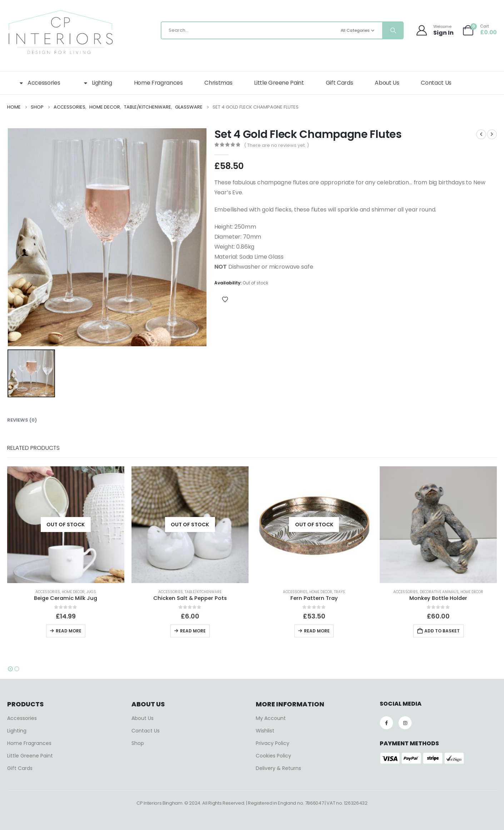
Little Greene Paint (279, 83)
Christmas (218, 83)
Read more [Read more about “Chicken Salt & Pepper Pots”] (193, 631)
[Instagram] (405, 723)
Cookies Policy (273, 756)
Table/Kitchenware (203, 592)
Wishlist (265, 731)
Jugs (91, 592)
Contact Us (436, 83)
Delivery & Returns (278, 768)
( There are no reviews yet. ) (276, 145)
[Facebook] (386, 723)
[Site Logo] (61, 32)
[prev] (481, 134)
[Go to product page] (66, 525)
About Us (387, 83)
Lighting (97, 83)
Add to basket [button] (442, 631)
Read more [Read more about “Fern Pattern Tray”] (317, 631)
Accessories (39, 83)
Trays (340, 592)
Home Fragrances (158, 83)
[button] (10, 669)
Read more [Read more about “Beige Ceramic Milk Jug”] (69, 631)
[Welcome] (436, 30)
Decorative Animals (439, 592)
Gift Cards (340, 83)
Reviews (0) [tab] (22, 420)
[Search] (393, 30)
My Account (271, 718)
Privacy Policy (273, 743)
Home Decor (73, 592)
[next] (492, 134)
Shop (138, 743)
